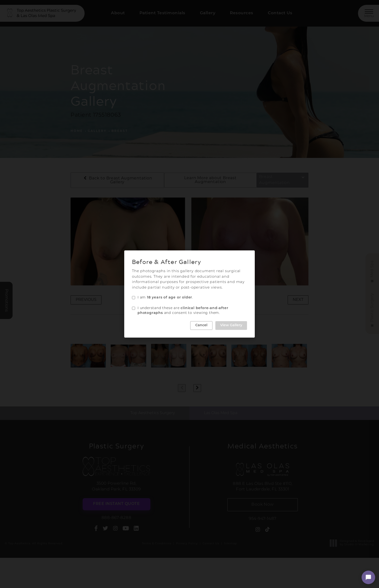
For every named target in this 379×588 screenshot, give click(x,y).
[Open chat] (368, 577)
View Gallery (231, 325)
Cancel (201, 325)
